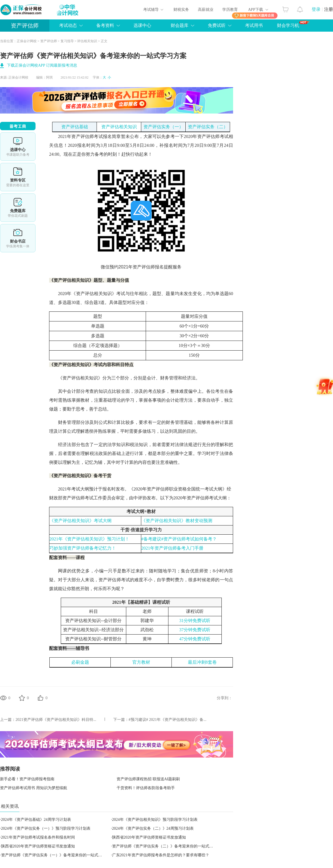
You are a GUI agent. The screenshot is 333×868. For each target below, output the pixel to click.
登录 (316, 9)
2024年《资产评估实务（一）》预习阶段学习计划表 (46, 828)
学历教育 (230, 10)
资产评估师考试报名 (92, 136)
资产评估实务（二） (208, 127)
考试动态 (68, 25)
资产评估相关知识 (119, 127)
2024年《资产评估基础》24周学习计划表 (36, 820)
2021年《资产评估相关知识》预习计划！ (89, 539)
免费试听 (217, 25)
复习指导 (67, 41)
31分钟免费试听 (195, 621)
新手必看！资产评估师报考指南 (27, 779)
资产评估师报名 (148, 267)
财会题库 (180, 25)
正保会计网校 (27, 41)
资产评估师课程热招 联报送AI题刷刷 (148, 779)
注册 (329, 9)
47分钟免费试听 (195, 639)
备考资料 (105, 25)
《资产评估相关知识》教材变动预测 (177, 521)
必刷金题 (80, 662)
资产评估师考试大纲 (207, 498)
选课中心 (142, 25)
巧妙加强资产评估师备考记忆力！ (83, 548)
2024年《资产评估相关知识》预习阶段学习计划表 (155, 820)
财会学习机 (293, 24)
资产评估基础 (75, 127)
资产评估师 (25, 26)
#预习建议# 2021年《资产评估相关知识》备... (168, 720)
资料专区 (18, 177)
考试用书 (254, 25)
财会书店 (18, 238)
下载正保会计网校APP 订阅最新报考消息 (42, 65)
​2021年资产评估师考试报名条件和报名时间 (38, 837)
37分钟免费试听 (195, 630)
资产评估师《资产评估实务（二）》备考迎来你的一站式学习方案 (168, 846)
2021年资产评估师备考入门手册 (172, 548)
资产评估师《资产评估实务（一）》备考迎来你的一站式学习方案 (57, 855)
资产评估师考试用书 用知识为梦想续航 (34, 788)
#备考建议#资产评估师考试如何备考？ (179, 539)
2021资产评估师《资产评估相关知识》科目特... (56, 720)
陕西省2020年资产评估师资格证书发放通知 (149, 837)
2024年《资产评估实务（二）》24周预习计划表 (153, 828)
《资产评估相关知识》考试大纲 (80, 521)
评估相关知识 (87, 41)
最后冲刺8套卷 (202, 662)
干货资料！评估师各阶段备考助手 (146, 788)
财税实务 (181, 10)
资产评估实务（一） (163, 127)
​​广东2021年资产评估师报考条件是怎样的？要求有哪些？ (161, 855)
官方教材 (141, 662)
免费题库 (18, 208)
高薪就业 (206, 10)
